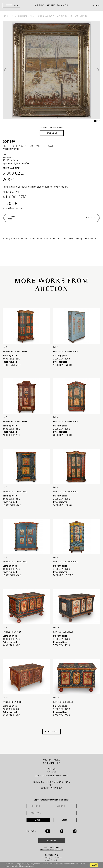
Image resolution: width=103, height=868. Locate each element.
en (96, 5)
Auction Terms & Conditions (51, 775)
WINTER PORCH (82, 16)
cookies (31, 866)
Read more (51, 732)
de (99, 5)
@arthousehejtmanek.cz (51, 850)
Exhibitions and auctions (25, 16)
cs (93, 5)
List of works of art (65, 16)
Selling (52, 772)
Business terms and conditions (52, 782)
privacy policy (24, 864)
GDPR (52, 785)
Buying (52, 769)
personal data (59, 864)
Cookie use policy (52, 788)
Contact (52, 841)
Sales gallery (51, 763)
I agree (94, 865)
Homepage (7, 16)
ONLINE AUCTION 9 (46, 16)
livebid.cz (64, 187)
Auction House (51, 760)
